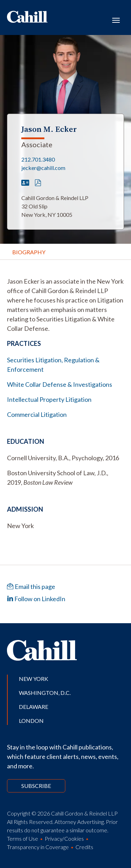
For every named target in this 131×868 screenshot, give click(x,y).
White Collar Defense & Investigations (60, 384)
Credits (84, 847)
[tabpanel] (65, 305)
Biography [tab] (29, 252)
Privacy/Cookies (64, 838)
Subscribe (36, 786)
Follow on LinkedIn (36, 599)
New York (34, 679)
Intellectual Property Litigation (49, 399)
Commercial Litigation (37, 414)
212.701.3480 (38, 159)
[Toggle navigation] (116, 20)
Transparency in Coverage (38, 847)
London (31, 721)
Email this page (31, 586)
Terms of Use (23, 838)
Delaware (34, 707)
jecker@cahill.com (43, 168)
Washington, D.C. (45, 693)
